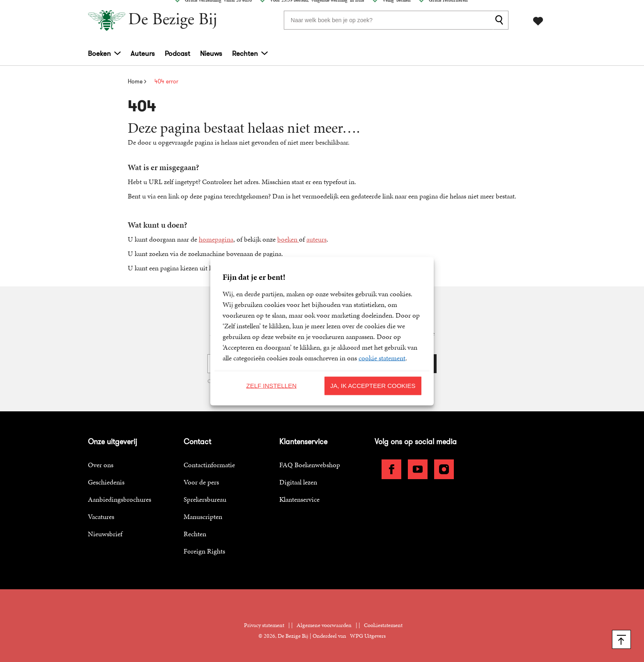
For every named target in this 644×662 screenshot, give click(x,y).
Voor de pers (201, 482)
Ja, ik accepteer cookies (373, 386)
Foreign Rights (204, 551)
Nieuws (211, 53)
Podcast (177, 53)
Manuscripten (203, 517)
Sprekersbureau (205, 499)
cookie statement (382, 358)
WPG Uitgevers (368, 636)
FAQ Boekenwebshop (310, 465)
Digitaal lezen (298, 482)
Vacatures (101, 517)
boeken (288, 239)
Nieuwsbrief (105, 534)
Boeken (99, 53)
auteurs (316, 239)
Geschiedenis (106, 482)
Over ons (101, 465)
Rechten (245, 53)
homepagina (216, 239)
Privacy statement (264, 625)
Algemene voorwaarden (324, 625)
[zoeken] (501, 20)
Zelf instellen (271, 386)
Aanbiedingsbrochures (120, 499)
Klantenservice (299, 499)
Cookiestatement (383, 625)
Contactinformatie (209, 465)
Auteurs (143, 53)
